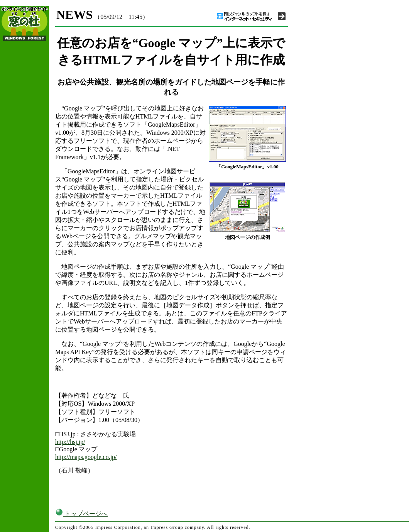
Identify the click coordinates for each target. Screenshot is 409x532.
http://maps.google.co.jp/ (86, 457)
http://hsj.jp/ (70, 442)
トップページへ (81, 514)
